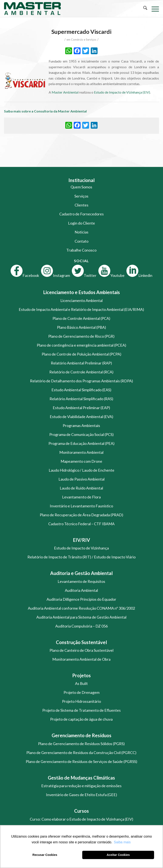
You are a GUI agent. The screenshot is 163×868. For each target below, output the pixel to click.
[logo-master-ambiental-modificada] (66, 9)
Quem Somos (81, 187)
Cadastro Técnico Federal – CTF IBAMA (81, 524)
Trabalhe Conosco (81, 250)
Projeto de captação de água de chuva (81, 719)
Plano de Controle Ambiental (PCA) (81, 318)
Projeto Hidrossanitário (81, 701)
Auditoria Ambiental (81, 590)
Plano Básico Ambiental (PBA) (81, 327)
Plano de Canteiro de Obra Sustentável (81, 650)
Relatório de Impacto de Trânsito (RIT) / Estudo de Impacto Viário (81, 557)
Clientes (81, 205)
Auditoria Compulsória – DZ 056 (81, 626)
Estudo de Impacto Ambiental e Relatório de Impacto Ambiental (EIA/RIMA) (81, 309)
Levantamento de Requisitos (81, 581)
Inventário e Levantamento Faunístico (81, 506)
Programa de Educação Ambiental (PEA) (81, 443)
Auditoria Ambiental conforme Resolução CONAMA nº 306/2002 (81, 608)
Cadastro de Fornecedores (81, 214)
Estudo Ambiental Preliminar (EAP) (81, 408)
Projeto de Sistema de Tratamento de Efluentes (81, 710)
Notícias (81, 232)
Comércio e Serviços (84, 40)
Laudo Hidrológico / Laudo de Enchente (81, 470)
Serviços (81, 196)
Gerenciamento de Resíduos (81, 735)
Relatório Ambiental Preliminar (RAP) (81, 363)
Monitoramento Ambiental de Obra (81, 659)
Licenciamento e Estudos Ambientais (81, 292)
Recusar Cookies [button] (45, 855)
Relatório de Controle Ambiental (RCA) (81, 372)
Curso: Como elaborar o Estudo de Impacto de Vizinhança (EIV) (81, 819)
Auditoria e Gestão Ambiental (81, 573)
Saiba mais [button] (122, 842)
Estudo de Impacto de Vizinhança (81, 548)
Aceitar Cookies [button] (118, 855)
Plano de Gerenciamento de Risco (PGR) (81, 336)
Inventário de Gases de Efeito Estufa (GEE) (81, 795)
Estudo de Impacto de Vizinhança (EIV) (122, 92)
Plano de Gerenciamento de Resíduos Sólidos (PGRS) (81, 744)
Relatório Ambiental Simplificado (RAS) (81, 399)
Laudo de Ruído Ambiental (81, 488)
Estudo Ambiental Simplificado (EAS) (81, 390)
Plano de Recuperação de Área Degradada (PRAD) (81, 515)
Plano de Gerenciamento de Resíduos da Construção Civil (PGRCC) (81, 753)
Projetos (81, 675)
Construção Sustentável (81, 642)
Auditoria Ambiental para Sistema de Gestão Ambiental (81, 617)
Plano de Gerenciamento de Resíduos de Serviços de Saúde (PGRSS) (81, 761)
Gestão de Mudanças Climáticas (81, 778)
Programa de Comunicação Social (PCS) (81, 434)
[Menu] (153, 9)
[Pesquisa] (143, 9)
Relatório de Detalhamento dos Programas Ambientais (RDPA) (81, 381)
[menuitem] (143, 9)
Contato (81, 241)
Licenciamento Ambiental (81, 300)
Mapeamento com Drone (81, 461)
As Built (81, 683)
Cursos (81, 811)
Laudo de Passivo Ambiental (81, 479)
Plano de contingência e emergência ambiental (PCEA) (81, 345)
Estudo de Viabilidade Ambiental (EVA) (81, 417)
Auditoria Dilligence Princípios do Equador (81, 599)
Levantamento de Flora (81, 497)
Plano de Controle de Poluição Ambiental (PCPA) (81, 354)
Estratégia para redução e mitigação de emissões (81, 786)
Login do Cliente (81, 223)
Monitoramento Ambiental (81, 452)
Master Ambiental (65, 92)
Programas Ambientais (81, 425)
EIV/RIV (81, 540)
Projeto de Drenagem (81, 692)
